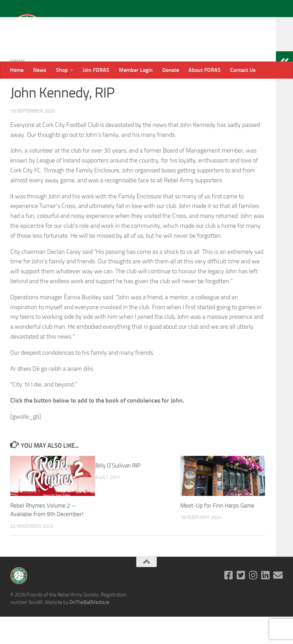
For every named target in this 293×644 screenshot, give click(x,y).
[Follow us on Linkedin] (266, 603)
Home (17, 70)
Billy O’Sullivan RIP (118, 493)
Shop (62, 70)
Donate (171, 70)
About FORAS (205, 70)
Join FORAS (96, 70)
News (40, 70)
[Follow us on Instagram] (253, 603)
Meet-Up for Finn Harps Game (217, 533)
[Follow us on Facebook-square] (229, 603)
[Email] (278, 603)
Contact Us (243, 70)
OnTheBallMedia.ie (89, 630)
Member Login (136, 70)
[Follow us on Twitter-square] (241, 603)
